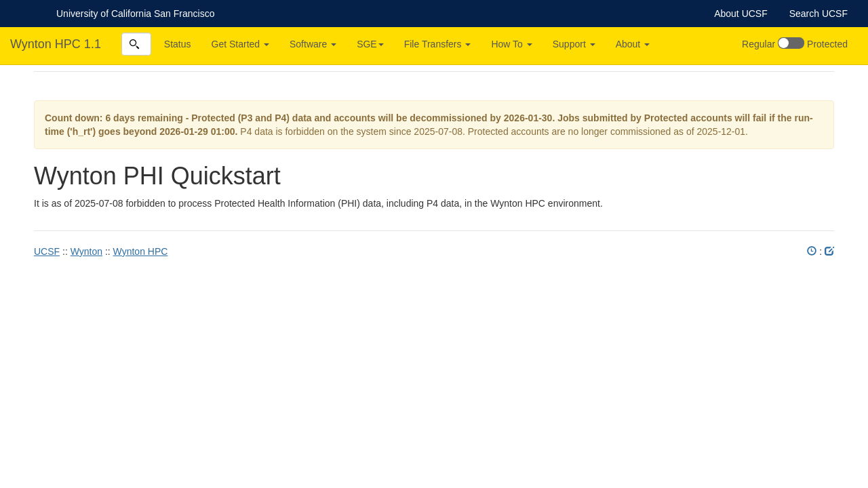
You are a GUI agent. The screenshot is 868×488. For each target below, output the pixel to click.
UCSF (47, 251)
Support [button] (574, 44)
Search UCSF (818, 14)
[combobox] (136, 44)
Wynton (86, 251)
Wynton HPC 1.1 (56, 44)
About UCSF (741, 14)
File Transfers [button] (438, 44)
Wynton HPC (141, 251)
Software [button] (313, 44)
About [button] (633, 44)
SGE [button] (370, 44)
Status (178, 44)
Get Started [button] (240, 44)
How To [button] (511, 44)
